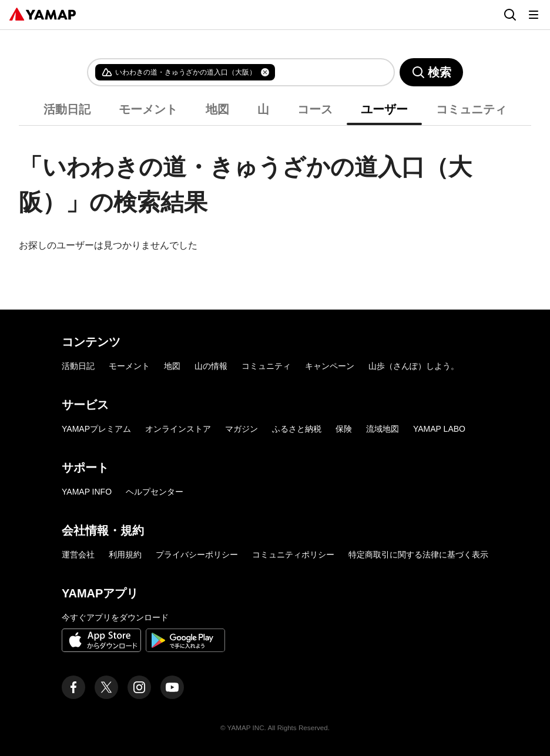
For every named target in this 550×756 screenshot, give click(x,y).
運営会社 (78, 555)
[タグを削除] (265, 72)
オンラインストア (178, 429)
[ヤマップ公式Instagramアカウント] (139, 687)
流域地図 (383, 429)
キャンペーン (330, 366)
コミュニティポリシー (293, 555)
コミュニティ (471, 109)
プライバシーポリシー (197, 555)
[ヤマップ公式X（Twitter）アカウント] (106, 687)
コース (315, 109)
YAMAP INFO (87, 492)
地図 (217, 109)
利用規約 (125, 555)
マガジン (242, 429)
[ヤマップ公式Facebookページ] (73, 687)
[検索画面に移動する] (510, 15)
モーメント (148, 109)
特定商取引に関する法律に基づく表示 (418, 555)
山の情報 (211, 366)
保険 (344, 429)
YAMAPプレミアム (96, 429)
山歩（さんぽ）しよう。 (414, 366)
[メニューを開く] (534, 15)
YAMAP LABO (439, 429)
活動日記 (67, 109)
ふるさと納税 (297, 429)
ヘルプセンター (155, 492)
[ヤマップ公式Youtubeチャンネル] (172, 687)
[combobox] (325, 72)
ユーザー (384, 109)
